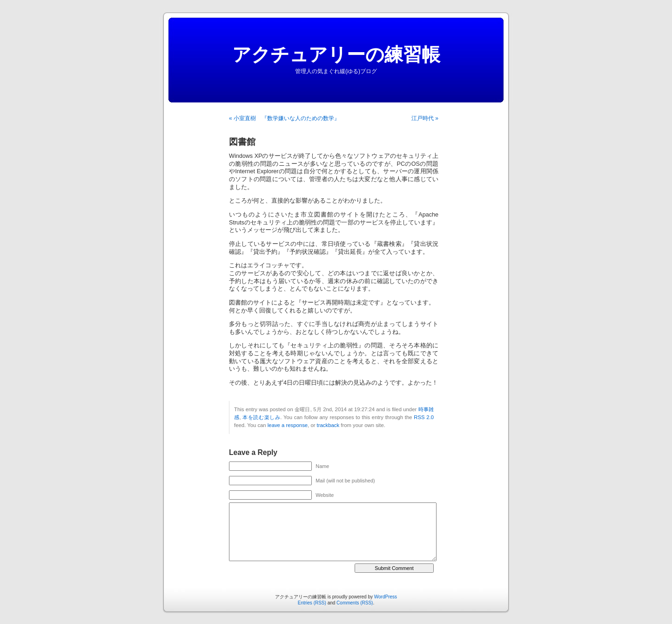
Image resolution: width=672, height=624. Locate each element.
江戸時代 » (425, 118)
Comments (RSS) (355, 603)
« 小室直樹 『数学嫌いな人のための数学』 (284, 118)
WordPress (386, 597)
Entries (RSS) (312, 603)
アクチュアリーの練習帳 (336, 54)
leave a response (288, 425)
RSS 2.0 (424, 417)
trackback (328, 425)
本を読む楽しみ (261, 417)
